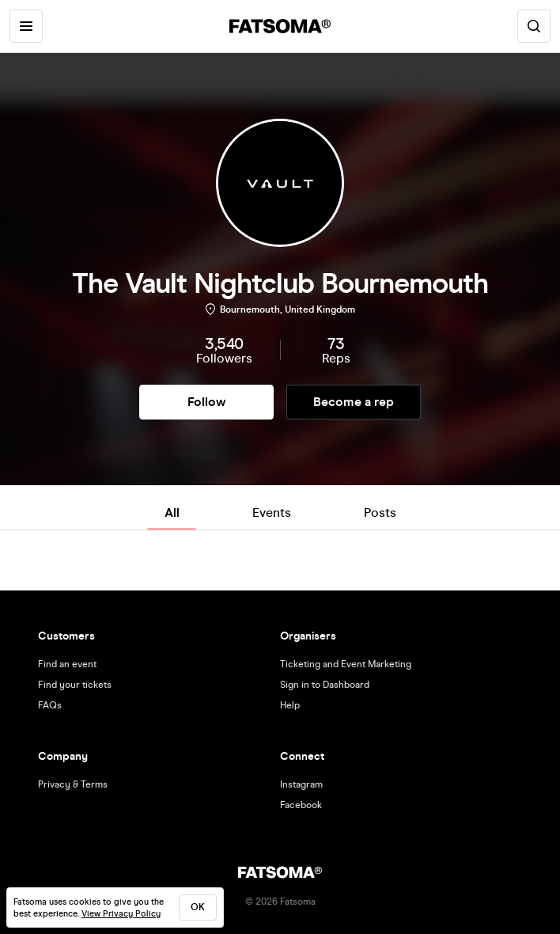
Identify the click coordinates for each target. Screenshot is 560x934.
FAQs (50, 705)
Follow (206, 402)
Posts (380, 513)
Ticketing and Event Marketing (346, 664)
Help (290, 705)
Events (272, 513)
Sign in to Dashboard (325, 685)
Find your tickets (75, 685)
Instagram (301, 784)
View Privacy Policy (121, 914)
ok (198, 907)
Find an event (67, 664)
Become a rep (354, 402)
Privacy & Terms (73, 784)
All (172, 513)
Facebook (301, 805)
